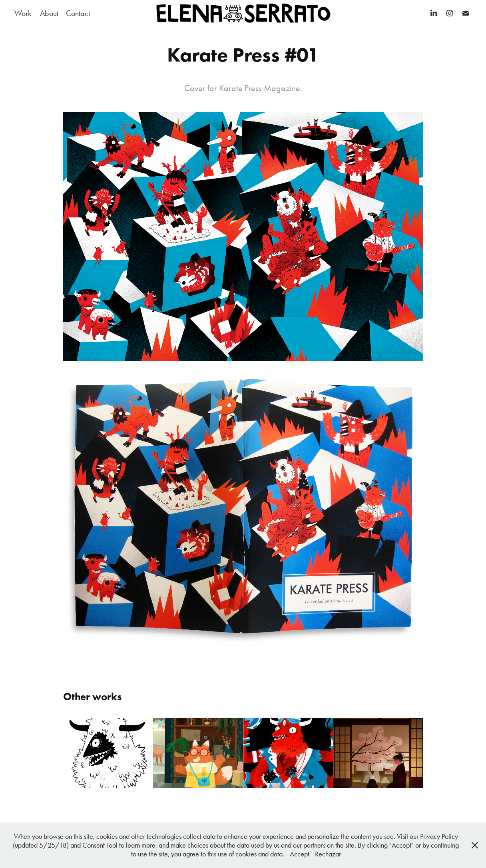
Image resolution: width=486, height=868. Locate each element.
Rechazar (328, 854)
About (49, 13)
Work (23, 13)
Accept (300, 854)
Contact (78, 13)
